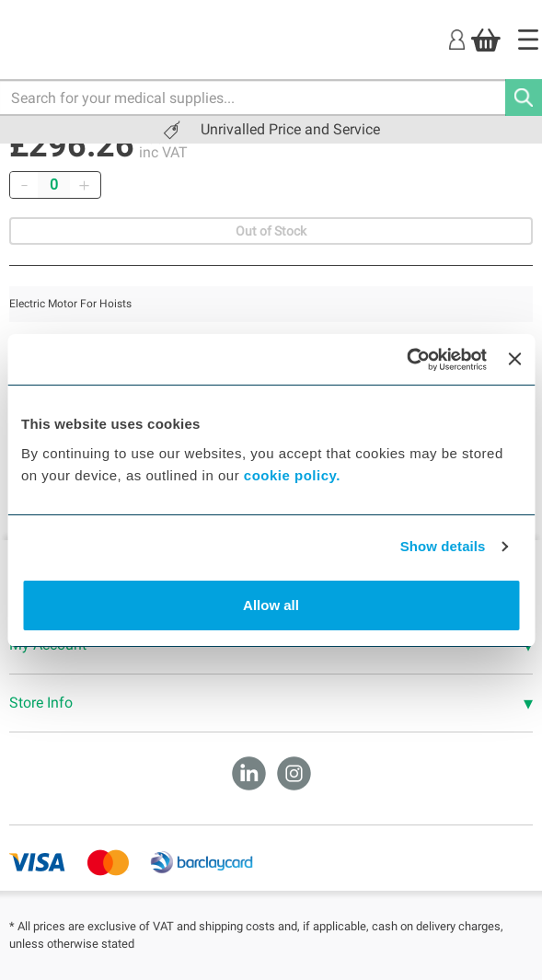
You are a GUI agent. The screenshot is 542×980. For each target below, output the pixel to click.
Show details (443, 546)
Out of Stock (271, 231)
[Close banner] (514, 359)
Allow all (271, 605)
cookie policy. (292, 475)
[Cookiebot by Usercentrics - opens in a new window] (406, 360)
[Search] (524, 98)
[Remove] (24, 185)
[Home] (528, 40)
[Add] (84, 185)
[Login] (457, 39)
